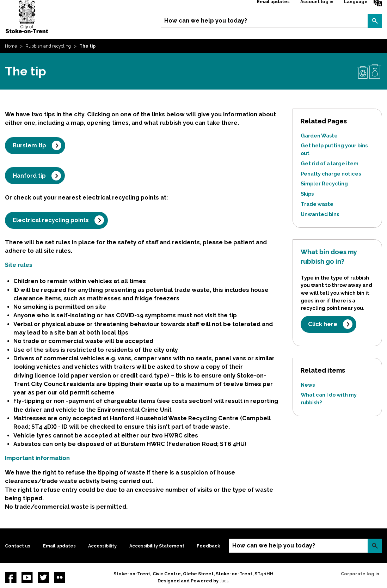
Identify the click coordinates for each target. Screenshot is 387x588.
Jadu (225, 581)
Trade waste (317, 204)
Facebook (11, 577)
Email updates (59, 546)
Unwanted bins (320, 214)
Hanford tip (29, 176)
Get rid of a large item (330, 163)
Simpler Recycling (324, 183)
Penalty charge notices (331, 174)
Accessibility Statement (157, 546)
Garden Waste (319, 136)
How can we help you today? (206, 21)
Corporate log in (360, 574)
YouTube (27, 577)
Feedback (208, 546)
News (308, 385)
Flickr (60, 577)
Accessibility (102, 546)
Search (375, 21)
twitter (43, 577)
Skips (307, 194)
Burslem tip (29, 145)
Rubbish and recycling (48, 46)
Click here (323, 324)
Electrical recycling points (51, 220)
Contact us (18, 546)
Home (11, 46)
